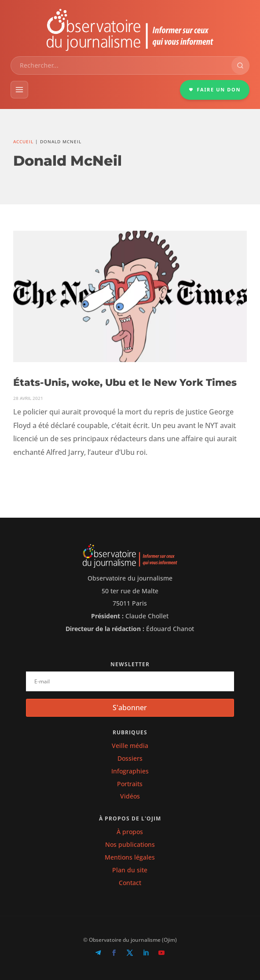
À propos (130, 832)
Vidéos (130, 796)
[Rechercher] (240, 65)
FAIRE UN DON (215, 89)
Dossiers (130, 758)
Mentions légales (130, 857)
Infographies (130, 771)
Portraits (130, 784)
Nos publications (130, 844)
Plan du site (130, 870)
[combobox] (121, 65)
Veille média (130, 746)
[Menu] (19, 90)
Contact (130, 883)
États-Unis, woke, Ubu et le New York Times (125, 383)
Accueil (23, 142)
